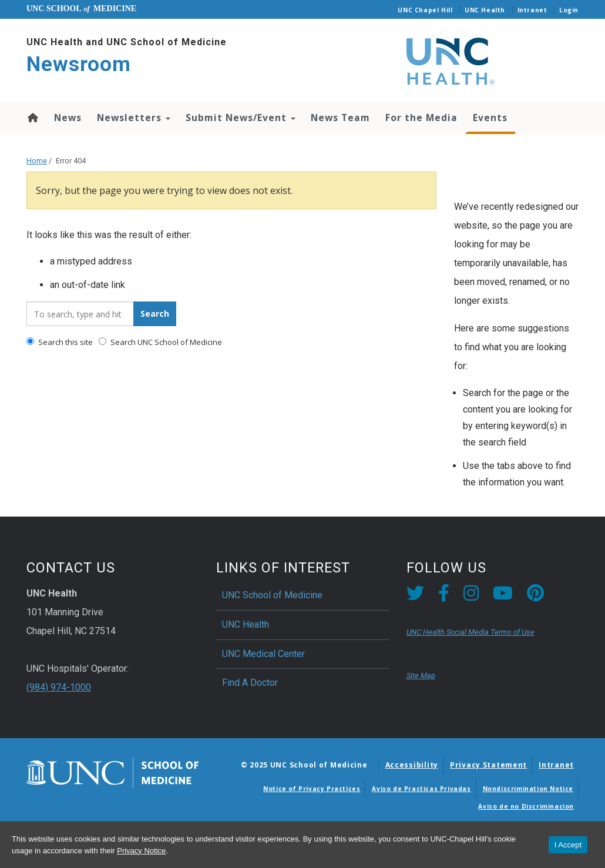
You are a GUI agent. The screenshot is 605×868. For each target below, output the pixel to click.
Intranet (532, 10)
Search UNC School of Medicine (160, 342)
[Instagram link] (471, 596)
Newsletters (134, 118)
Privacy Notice (141, 851)
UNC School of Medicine (272, 595)
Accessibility (412, 765)
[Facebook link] (444, 596)
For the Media (421, 118)
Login (569, 10)
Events (490, 118)
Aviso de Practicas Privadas (421, 789)
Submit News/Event (241, 118)
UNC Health (485, 10)
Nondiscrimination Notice (528, 789)
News (68, 118)
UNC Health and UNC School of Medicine (127, 42)
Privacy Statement (488, 765)
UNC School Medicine (81, 9)
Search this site (60, 342)
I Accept (568, 845)
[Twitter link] (415, 596)
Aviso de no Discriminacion (526, 806)
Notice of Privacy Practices (312, 789)
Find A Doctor (250, 683)
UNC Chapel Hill (425, 10)
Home (32, 118)
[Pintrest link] (535, 596)
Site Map (421, 676)
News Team (340, 118)
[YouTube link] (503, 596)
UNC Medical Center (263, 654)
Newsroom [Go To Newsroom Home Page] (79, 64)
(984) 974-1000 (59, 687)
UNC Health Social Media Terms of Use (470, 632)
